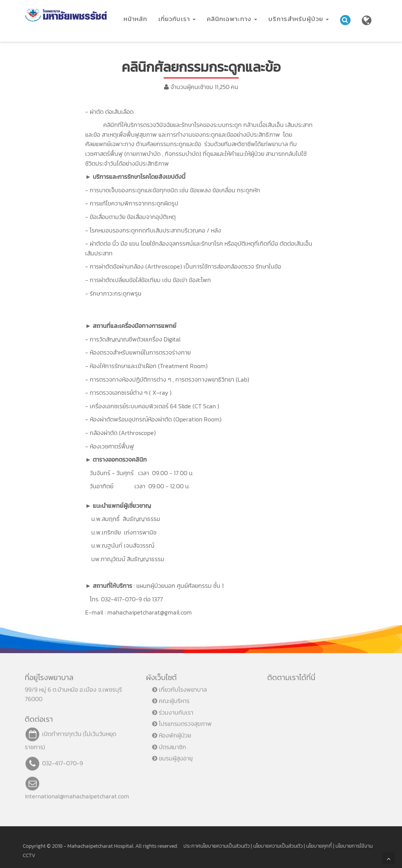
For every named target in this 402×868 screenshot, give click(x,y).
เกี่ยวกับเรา (177, 19)
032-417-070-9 (62, 759)
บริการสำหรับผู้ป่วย (299, 19)
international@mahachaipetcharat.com (77, 793)
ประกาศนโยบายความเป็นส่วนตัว (213, 846)
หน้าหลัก (135, 19)
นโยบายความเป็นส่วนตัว (274, 846)
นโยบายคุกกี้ (315, 846)
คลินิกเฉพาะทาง (232, 19)
